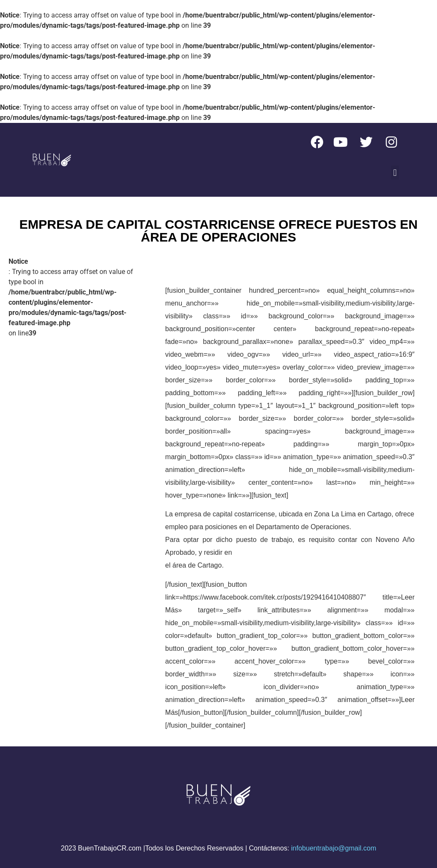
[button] (395, 173)
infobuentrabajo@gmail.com (334, 848)
